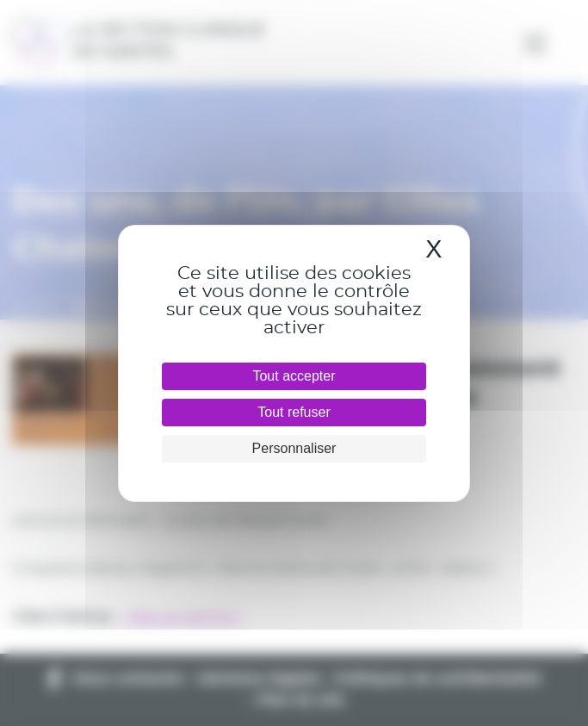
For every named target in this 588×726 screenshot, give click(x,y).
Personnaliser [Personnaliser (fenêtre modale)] (294, 448)
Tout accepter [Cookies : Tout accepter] (294, 376)
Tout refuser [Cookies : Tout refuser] (294, 412)
